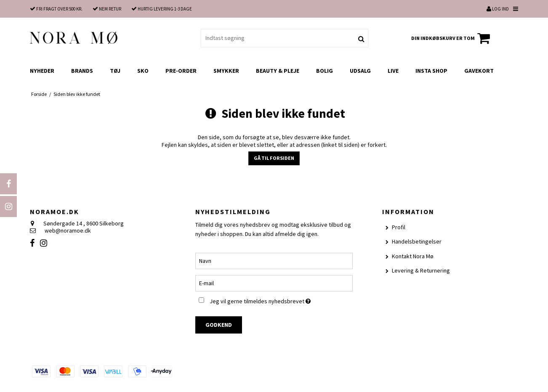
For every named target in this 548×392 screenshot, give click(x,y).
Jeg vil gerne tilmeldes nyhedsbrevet (281, 300)
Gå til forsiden (274, 158)
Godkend (219, 325)
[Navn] (274, 260)
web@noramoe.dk (68, 230)
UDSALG (360, 71)
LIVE (393, 71)
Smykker (226, 71)
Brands (82, 71)
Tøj (115, 71)
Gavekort (479, 71)
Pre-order (181, 71)
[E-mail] (274, 283)
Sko (143, 71)
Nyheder (42, 71)
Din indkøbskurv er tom (452, 38)
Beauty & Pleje (278, 71)
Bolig (325, 71)
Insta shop (431, 71)
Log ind (498, 9)
